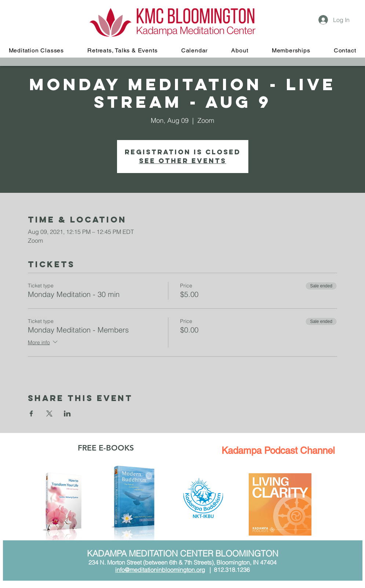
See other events (183, 161)
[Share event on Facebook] (31, 414)
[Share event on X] (49, 414)
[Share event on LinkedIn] (67, 414)
